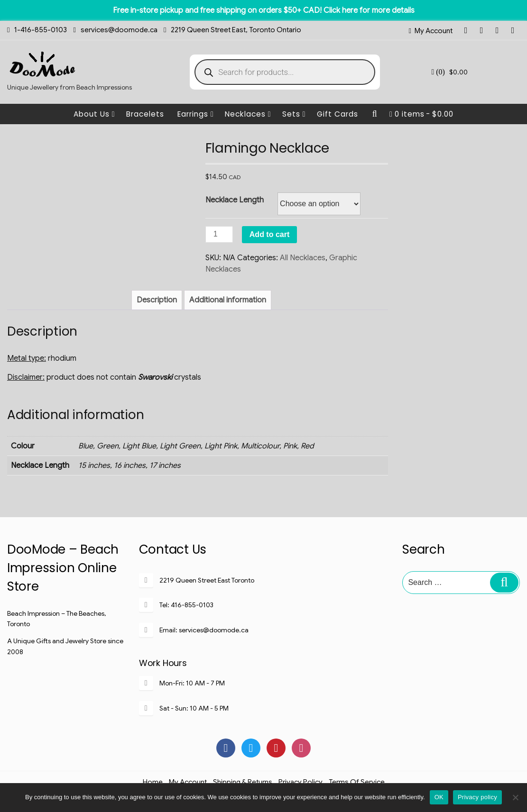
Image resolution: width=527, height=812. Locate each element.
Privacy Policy (300, 782)
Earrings (196, 114)
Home (153, 782)
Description (157, 300)
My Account (434, 31)
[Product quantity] (219, 234)
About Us (94, 114)
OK (439, 797)
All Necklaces (303, 258)
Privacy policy (477, 797)
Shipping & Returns (243, 782)
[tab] (157, 300)
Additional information (228, 300)
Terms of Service (357, 782)
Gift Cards (337, 114)
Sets (294, 114)
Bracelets (145, 114)
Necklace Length (235, 200)
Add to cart (269, 234)
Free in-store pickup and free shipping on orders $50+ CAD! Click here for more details (264, 10)
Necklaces (248, 114)
